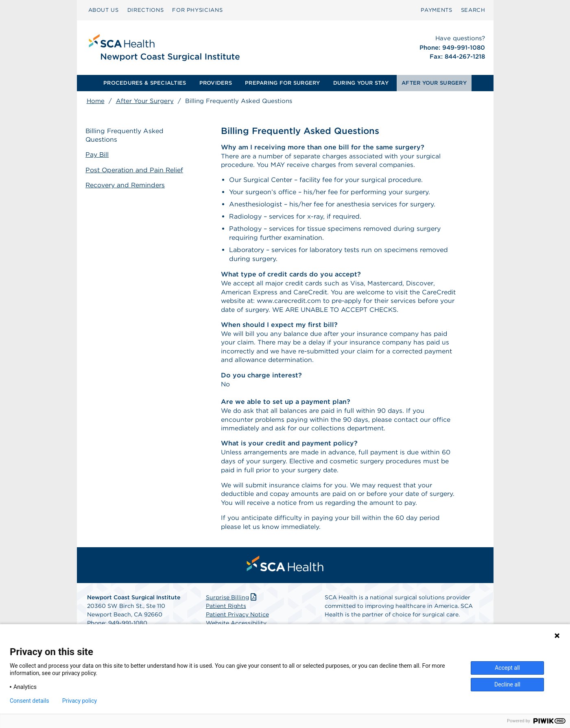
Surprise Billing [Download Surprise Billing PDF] (232, 603)
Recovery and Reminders (127, 185)
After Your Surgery (145, 101)
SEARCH (473, 10)
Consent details (29, 701)
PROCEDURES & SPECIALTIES (145, 83)
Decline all (507, 684)
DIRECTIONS (146, 10)
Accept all (507, 668)
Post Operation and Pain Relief (136, 170)
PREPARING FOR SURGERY (282, 83)
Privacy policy (80, 701)
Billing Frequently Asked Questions (126, 136)
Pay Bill (98, 155)
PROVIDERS (216, 83)
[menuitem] (104, 10)
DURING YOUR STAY (361, 83)
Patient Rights (226, 611)
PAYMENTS (436, 10)
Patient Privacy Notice (237, 620)
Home (96, 101)
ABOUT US (104, 10)
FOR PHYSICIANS (197, 10)
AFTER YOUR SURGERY (434, 83)
